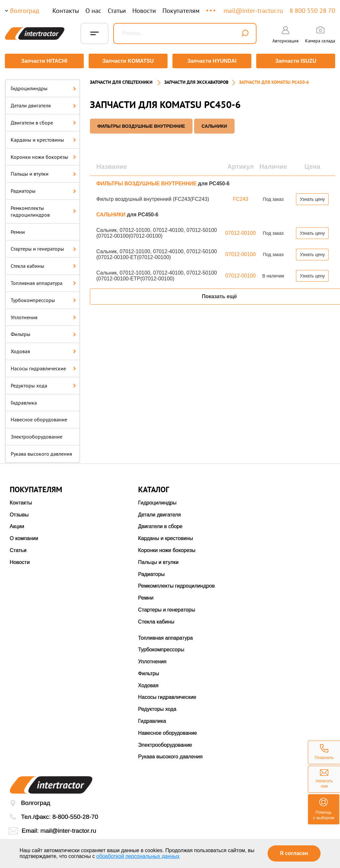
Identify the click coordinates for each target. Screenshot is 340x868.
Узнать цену (313, 198)
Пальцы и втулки (43, 172)
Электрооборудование (37, 435)
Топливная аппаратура (43, 282)
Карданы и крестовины (43, 138)
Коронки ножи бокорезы (43, 155)
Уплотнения (43, 316)
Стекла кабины (43, 265)
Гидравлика (24, 401)
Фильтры (43, 333)
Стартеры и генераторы (43, 247)
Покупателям (181, 11)
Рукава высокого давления (41, 452)
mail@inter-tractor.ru (253, 11)
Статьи (117, 11)
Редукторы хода (43, 384)
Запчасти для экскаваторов (196, 81)
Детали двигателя (43, 104)
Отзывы (19, 513)
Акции (17, 525)
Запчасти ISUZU (296, 61)
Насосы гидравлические (43, 367)
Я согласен (294, 853)
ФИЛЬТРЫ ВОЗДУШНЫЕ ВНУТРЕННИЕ (141, 125)
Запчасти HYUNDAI (212, 61)
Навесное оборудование (39, 418)
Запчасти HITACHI (44, 61)
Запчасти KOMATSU (128, 61)
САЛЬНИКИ (214, 125)
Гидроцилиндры (43, 87)
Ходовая (43, 350)
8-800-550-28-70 (75, 815)
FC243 (240, 197)
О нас (93, 11)
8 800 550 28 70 (312, 11)
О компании (24, 537)
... (211, 8)
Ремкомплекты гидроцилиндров (43, 210)
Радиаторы (43, 190)
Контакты (66, 11)
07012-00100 (240, 231)
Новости (144, 11)
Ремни (18, 230)
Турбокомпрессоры (43, 298)
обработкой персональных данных (138, 856)
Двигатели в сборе (43, 121)
